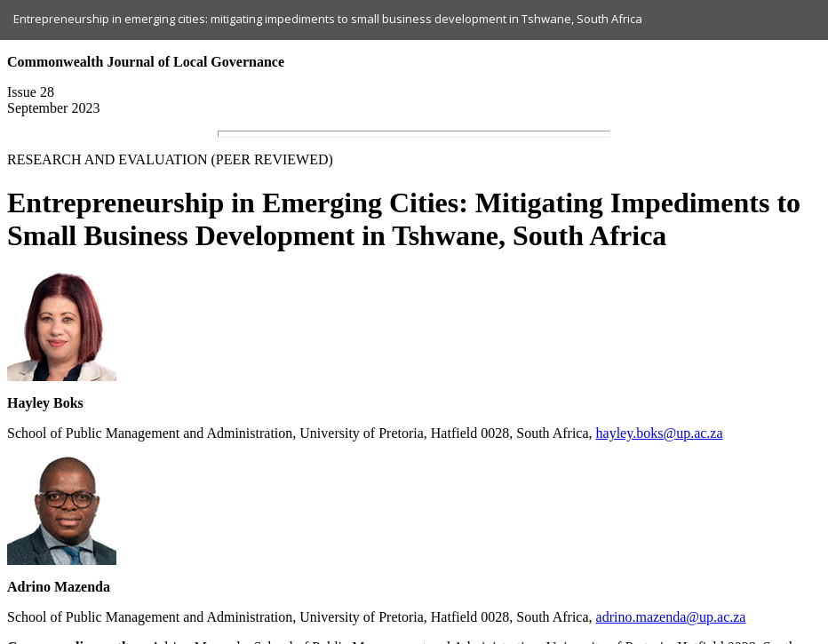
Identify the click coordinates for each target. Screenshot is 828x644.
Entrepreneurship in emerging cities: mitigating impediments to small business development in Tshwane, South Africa (328, 19)
